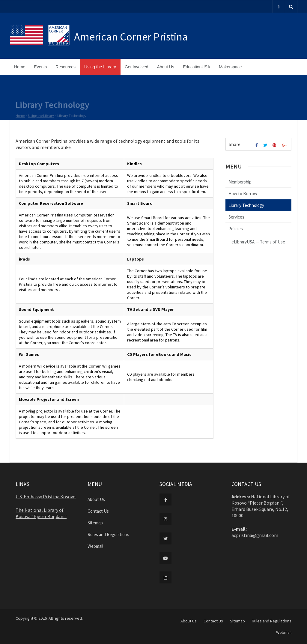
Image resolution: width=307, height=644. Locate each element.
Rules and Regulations (108, 534)
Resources (66, 67)
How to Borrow (243, 194)
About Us (166, 67)
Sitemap (95, 523)
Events (40, 67)
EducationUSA (197, 67)
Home (20, 67)
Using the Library (100, 67)
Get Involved (137, 67)
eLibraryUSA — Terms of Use (258, 242)
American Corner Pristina (131, 37)
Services (236, 217)
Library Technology (246, 205)
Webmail (95, 546)
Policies (236, 229)
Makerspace (230, 67)
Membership (240, 182)
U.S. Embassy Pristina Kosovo (46, 496)
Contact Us (98, 511)
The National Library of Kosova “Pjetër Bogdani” (41, 513)
